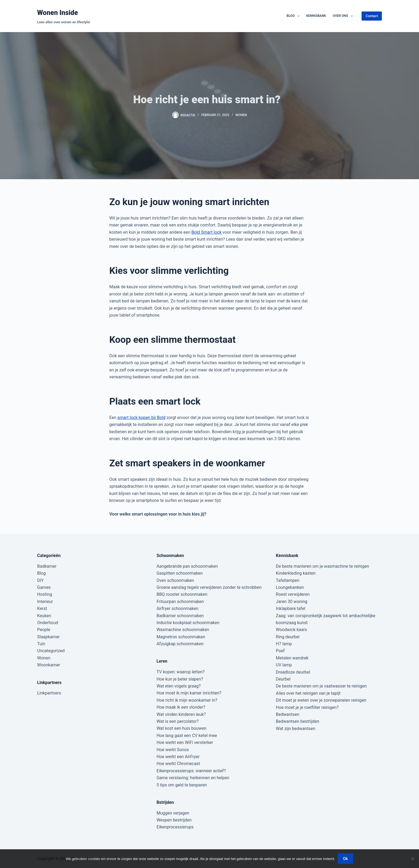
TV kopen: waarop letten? (181, 672)
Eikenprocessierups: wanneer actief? (191, 771)
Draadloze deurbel (293, 672)
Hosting (45, 594)
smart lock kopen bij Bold (141, 418)
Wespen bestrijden (174, 820)
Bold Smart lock (206, 232)
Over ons (344, 16)
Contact (372, 16)
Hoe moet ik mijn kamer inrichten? (189, 693)
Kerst (42, 608)
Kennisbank (316, 16)
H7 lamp (284, 644)
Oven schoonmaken (175, 580)
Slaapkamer (49, 637)
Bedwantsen (288, 714)
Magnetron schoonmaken (181, 637)
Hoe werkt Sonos (173, 750)
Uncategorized (51, 651)
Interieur (45, 602)
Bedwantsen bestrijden (297, 721)
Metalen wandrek (292, 658)
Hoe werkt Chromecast (178, 764)
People (44, 630)
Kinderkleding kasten (296, 573)
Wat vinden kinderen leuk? (181, 714)
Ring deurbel (288, 637)
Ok (346, 859)
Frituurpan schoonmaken (180, 602)
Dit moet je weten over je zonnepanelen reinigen (321, 700)
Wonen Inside (58, 13)
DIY (40, 580)
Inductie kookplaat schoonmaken (188, 623)
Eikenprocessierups (175, 827)
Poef (280, 651)
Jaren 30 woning (292, 602)
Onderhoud (48, 623)
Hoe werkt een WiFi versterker (185, 742)
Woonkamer (49, 665)
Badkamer (47, 566)
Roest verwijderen (293, 594)
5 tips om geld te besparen (182, 785)
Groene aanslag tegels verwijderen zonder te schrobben (209, 587)
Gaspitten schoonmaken (180, 573)
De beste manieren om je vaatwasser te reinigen (321, 686)
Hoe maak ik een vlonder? (181, 707)
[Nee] (412, 859)
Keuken (44, 616)
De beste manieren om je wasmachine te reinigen (322, 566)
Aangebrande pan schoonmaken (187, 566)
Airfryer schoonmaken (178, 608)
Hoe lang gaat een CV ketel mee (187, 736)
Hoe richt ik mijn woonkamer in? (187, 700)
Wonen (241, 115)
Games (44, 587)
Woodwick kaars (291, 630)
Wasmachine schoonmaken (183, 630)
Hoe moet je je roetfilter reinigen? (307, 707)
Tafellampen (288, 580)
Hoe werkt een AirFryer (178, 757)
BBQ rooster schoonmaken (182, 594)
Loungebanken (290, 587)
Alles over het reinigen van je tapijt (308, 693)
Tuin (41, 644)
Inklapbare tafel (290, 608)
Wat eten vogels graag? (179, 686)
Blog (294, 16)
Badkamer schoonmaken (180, 616)
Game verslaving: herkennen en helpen (193, 778)
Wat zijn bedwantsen (295, 729)
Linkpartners (49, 693)
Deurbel (283, 679)
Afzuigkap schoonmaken (180, 644)
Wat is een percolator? (178, 721)
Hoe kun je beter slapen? (180, 679)
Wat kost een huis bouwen (181, 728)
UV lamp (284, 665)
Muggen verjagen (173, 813)
